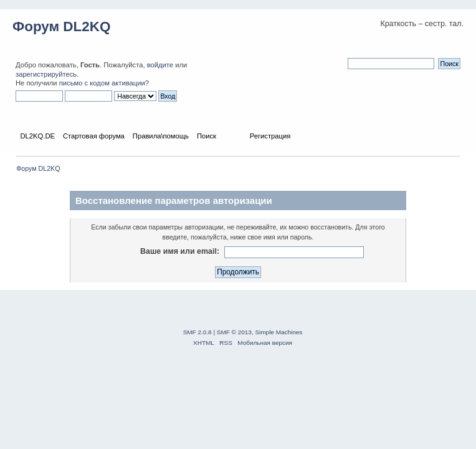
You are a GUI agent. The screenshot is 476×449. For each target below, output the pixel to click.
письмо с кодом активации (102, 83)
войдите (160, 65)
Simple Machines (278, 332)
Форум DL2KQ (61, 27)
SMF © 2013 (234, 332)
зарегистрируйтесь (46, 74)
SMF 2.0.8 (198, 332)
